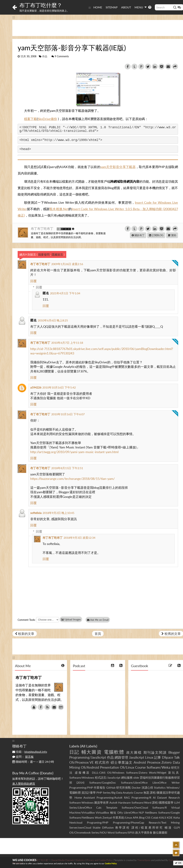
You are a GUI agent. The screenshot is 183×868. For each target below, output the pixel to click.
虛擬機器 (83, 772)
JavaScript (137, 757)
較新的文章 (25, 634)
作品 (45, 56)
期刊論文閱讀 (155, 752)
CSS (148, 817)
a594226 (36, 387)
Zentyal (107, 817)
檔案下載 (30, 119)
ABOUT (126, 7)
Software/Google (169, 812)
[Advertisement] (92, 846)
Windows (87, 802)
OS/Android (90, 767)
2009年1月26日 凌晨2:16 (67, 264)
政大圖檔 (134, 752)
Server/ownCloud (80, 827)
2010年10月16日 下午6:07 (68, 414)
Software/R (160, 807)
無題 (146, 792)
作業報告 (100, 787)
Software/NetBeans (82, 817)
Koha (177, 817)
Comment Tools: (27, 620)
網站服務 (127, 777)
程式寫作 (102, 762)
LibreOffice (131, 812)
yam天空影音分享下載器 (118, 167)
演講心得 (147, 787)
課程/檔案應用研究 (147, 827)
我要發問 (44, 254)
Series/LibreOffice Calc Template (93, 807)
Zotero (167, 762)
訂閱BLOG (156, 235)
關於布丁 (138, 235)
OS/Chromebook (80, 832)
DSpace (168, 757)
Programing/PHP (98, 822)
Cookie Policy (111, 863)
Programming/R (141, 797)
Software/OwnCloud (135, 807)
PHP (99, 792)
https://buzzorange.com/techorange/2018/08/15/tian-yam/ (73, 479)
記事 (158, 757)
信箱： (30, 752)
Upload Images (71, 619)
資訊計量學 (89, 792)
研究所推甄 (123, 787)
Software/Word (141, 802)
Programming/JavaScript (88, 757)
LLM (177, 802)
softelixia (36, 513)
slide (136, 777)
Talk (177, 757)
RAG (127, 797)
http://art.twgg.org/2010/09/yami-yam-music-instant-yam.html (74, 452)
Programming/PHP (81, 787)
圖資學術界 (101, 802)
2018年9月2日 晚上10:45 (58, 513)
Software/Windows (82, 777)
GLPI (177, 827)
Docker (136, 787)
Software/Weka (158, 767)
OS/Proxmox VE (82, 762)
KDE (170, 817)
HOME (98, 7)
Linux (149, 757)
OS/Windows (116, 772)
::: (90, 7)
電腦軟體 (114, 752)
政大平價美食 (144, 832)
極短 (113, 812)
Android (140, 762)
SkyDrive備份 (47, 119)
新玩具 (174, 772)
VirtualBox (102, 812)
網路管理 (121, 757)
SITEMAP (112, 7)
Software (75, 802)
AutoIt (113, 802)
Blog (142, 817)
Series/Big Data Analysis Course (123, 792)
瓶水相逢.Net (59, 209)
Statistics (160, 787)
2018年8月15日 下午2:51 (67, 468)
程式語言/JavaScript (108, 777)
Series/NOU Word (103, 832)
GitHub (111, 787)
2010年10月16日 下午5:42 (59, 387)
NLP (141, 812)
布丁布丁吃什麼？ (41, 5)
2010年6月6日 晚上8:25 (53, 320)
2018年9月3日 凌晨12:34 (79, 538)
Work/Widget (158, 772)
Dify (120, 812)
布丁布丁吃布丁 (42, 229)
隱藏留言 (57, 254)
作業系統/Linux (122, 817)
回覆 (33, 281)
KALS (163, 817)
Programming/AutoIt (109, 797)
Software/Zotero (137, 772)
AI (154, 797)
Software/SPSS (125, 832)
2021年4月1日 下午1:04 (65, 293)
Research (174, 797)
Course (140, 767)
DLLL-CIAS (99, 772)
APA (136, 817)
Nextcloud (76, 822)
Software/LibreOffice (134, 782)
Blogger (174, 752)
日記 (74, 752)
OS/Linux (127, 767)
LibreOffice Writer (166, 782)
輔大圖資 (92, 752)
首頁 (98, 634)
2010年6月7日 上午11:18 (67, 343)
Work (98, 817)
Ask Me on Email (98, 620)
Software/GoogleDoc (103, 782)
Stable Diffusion (103, 827)
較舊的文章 (171, 634)
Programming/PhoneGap (129, 822)
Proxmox (154, 762)
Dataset (162, 797)
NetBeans (151, 812)
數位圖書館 (160, 832)
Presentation (109, 767)
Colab (155, 817)
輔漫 (168, 827)
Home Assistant (85, 797)
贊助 (172, 235)
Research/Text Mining (164, 822)
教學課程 (123, 827)
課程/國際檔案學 (163, 802)
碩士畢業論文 (122, 762)
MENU (141, 7)
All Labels (89, 746)
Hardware (124, 802)
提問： (23, 757)
